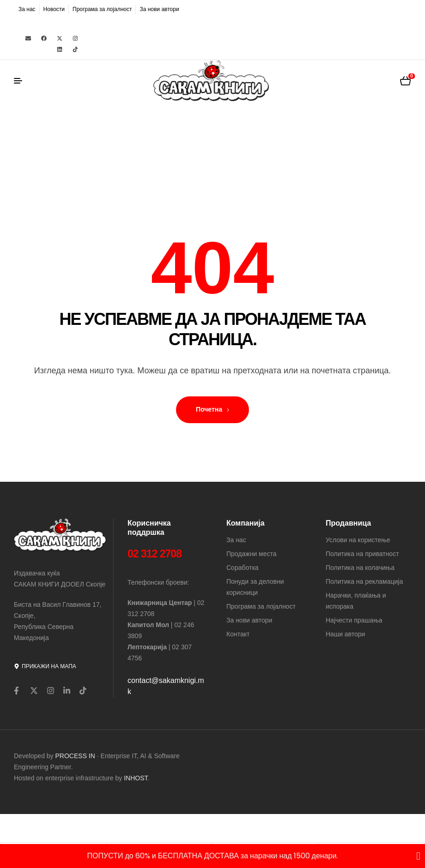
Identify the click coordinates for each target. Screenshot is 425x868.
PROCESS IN (76, 756)
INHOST (136, 778)
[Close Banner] (418, 856)
